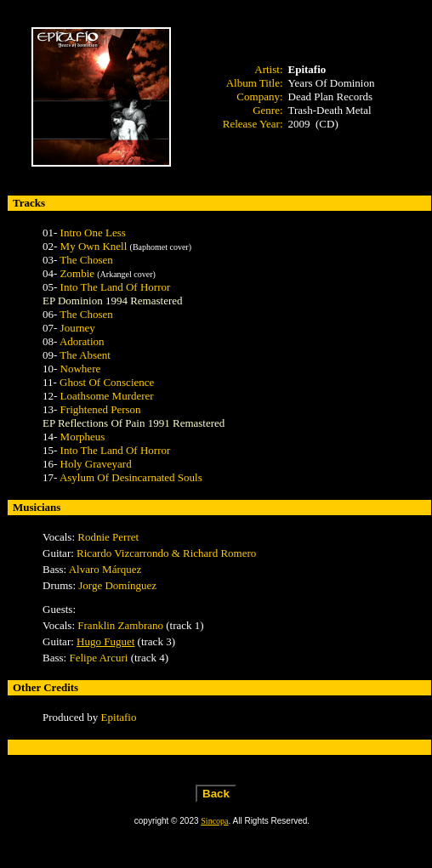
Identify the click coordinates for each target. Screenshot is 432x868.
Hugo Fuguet (105, 641)
